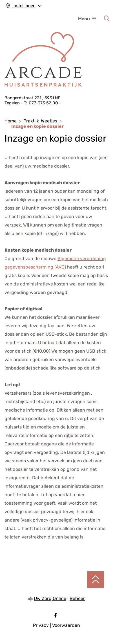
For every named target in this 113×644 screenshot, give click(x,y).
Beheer (77, 598)
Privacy (41, 625)
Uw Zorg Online (50, 598)
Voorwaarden (66, 625)
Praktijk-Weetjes (40, 121)
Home (11, 121)
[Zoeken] (107, 19)
